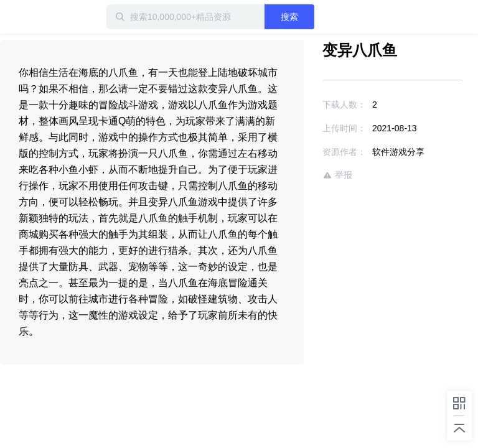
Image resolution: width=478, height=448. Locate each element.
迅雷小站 (65, 17)
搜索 (289, 17)
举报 (337, 175)
